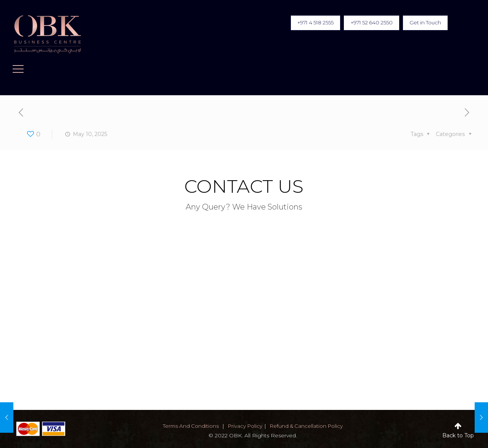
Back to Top (458, 435)
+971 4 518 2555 (304, 23)
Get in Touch (423, 23)
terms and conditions (189, 426)
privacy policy (245, 426)
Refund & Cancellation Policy (308, 426)
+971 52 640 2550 (365, 23)
